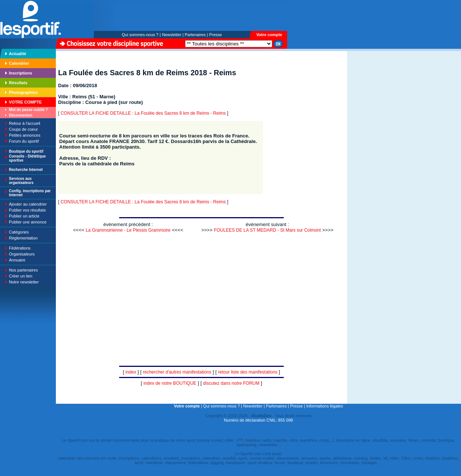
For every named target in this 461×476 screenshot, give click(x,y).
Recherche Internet (26, 170)
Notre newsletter (24, 282)
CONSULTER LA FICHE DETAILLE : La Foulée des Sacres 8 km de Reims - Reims (143, 113)
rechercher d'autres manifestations (177, 372)
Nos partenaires (23, 270)
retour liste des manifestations (248, 372)
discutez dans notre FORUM (231, 383)
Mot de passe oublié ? (28, 110)
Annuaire (17, 260)
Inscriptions (20, 73)
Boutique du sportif (26, 151)
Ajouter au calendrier (28, 204)
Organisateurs (22, 254)
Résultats (18, 83)
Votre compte (269, 35)
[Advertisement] (371, 102)
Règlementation (23, 238)
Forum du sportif (24, 141)
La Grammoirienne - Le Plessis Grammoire (128, 230)
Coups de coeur (23, 129)
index (131, 372)
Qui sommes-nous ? (140, 35)
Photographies (23, 92)
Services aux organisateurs (21, 181)
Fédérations (20, 248)
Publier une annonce (28, 222)
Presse (216, 35)
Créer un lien (21, 276)
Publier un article (24, 216)
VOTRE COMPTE (25, 102)
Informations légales (324, 406)
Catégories (19, 232)
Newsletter (172, 35)
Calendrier (19, 63)
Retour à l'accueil (25, 123)
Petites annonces (25, 135)
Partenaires (195, 35)
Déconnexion (21, 115)
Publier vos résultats (27, 210)
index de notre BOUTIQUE (170, 383)
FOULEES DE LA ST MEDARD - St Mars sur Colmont (267, 230)
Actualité (18, 54)
